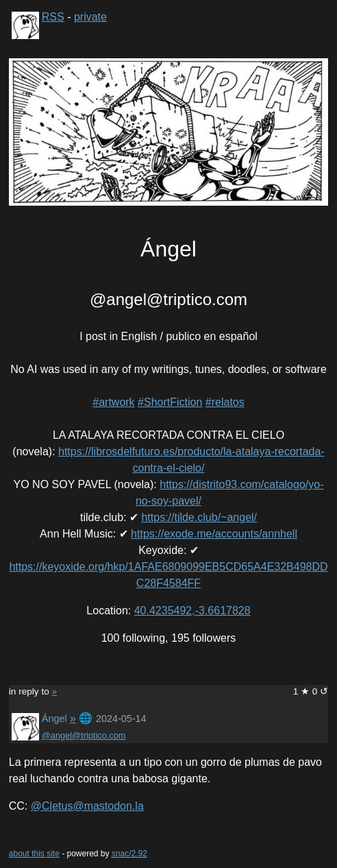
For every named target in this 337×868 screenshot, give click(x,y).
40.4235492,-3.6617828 (192, 611)
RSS (53, 17)
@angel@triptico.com (84, 735)
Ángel (54, 719)
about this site (34, 854)
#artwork (113, 402)
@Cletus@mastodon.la (87, 806)
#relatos (225, 402)
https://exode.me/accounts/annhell (214, 534)
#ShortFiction (170, 402)
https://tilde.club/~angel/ (199, 517)
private (90, 17)
